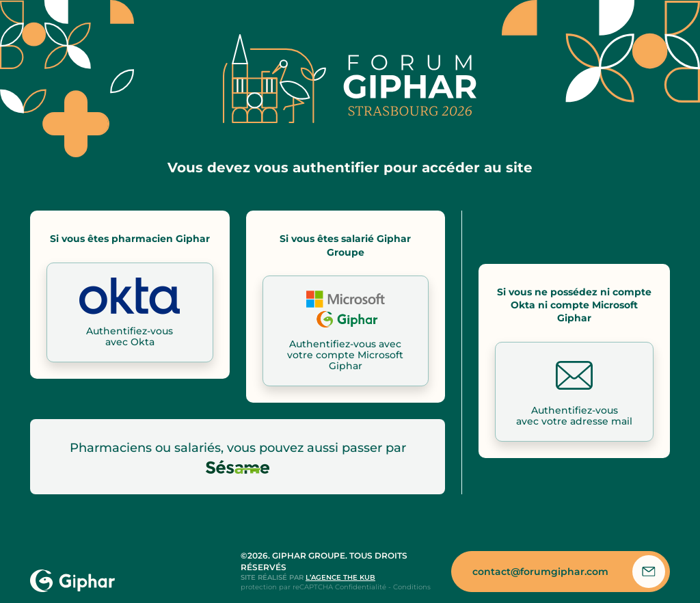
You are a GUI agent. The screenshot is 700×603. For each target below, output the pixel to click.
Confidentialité (361, 587)
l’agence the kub (340, 577)
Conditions (412, 587)
